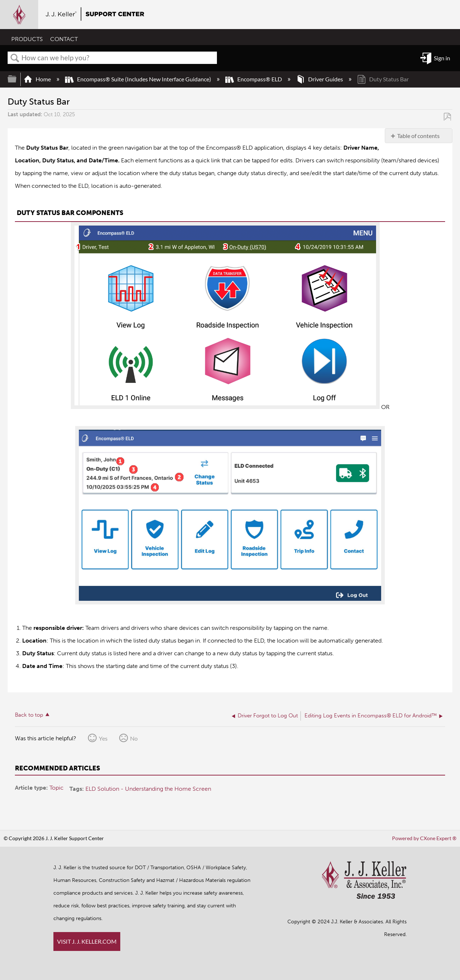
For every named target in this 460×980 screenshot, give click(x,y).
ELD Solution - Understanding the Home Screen (148, 789)
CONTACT (64, 39)
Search (15, 58)
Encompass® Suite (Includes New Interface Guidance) (139, 79)
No (134, 738)
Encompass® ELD (254, 79)
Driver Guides (320, 79)
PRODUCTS (27, 39)
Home (38, 79)
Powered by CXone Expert (424, 838)
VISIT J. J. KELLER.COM (87, 941)
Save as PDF (447, 117)
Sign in (442, 58)
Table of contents (418, 136)
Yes (103, 738)
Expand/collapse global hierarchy (17, 79)
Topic (57, 788)
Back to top (29, 715)
